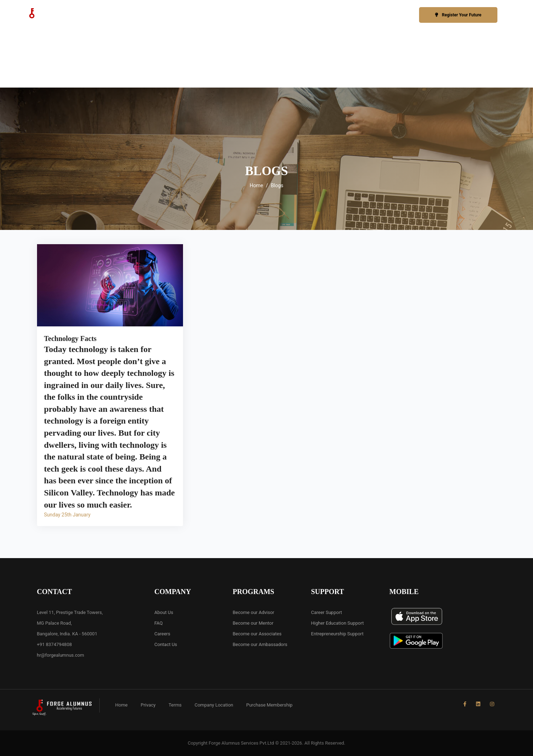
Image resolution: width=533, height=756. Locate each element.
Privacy (148, 705)
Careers (163, 634)
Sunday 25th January (67, 515)
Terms (175, 705)
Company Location (214, 705)
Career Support (327, 612)
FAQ (159, 623)
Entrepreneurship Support (338, 634)
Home (256, 185)
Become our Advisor (254, 612)
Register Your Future (458, 15)
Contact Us (166, 644)
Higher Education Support (338, 623)
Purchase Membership (269, 705)
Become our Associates (257, 634)
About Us (164, 612)
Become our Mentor (253, 623)
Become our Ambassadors (260, 644)
